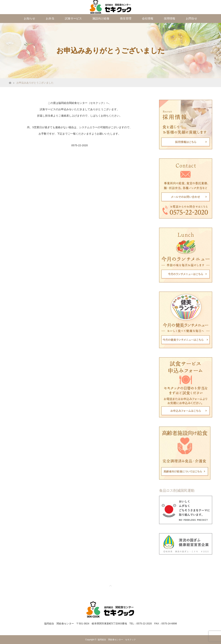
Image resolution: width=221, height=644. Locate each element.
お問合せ (191, 18)
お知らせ (30, 18)
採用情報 (170, 18)
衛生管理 (126, 18)
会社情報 (148, 18)
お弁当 (50, 18)
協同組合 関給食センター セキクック (117, 640)
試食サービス (73, 18)
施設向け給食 (101, 18)
